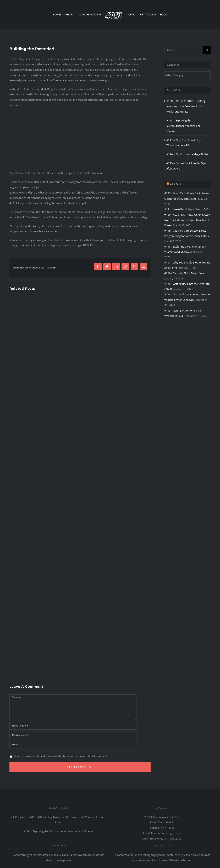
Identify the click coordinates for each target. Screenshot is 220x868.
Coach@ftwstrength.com (166, 833)
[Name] (73, 726)
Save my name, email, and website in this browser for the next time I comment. (61, 756)
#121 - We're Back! (175, 209)
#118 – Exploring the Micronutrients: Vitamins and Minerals (183, 126)
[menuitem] (59, 15)
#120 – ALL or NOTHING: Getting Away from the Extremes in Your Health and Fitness (186, 106)
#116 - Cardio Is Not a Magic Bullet (185, 273)
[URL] (73, 745)
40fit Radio (176, 184)
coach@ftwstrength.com (176, 860)
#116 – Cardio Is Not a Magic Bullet (187, 154)
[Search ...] (184, 50)
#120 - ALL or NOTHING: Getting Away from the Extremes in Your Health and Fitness (187, 220)
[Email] (73, 735)
